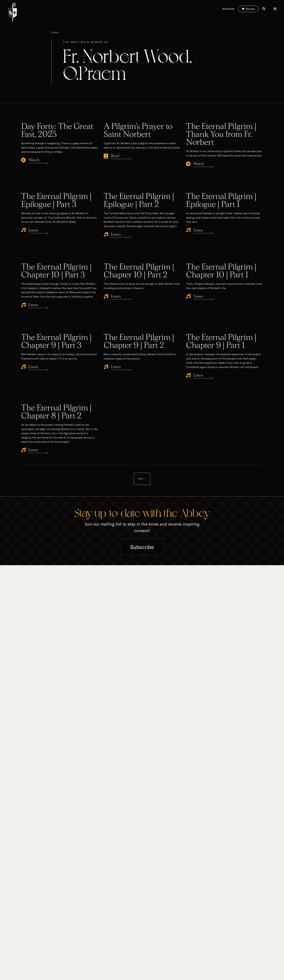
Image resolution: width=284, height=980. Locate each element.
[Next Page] (142, 479)
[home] (13, 12)
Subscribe (142, 547)
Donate (250, 9)
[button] (275, 9)
